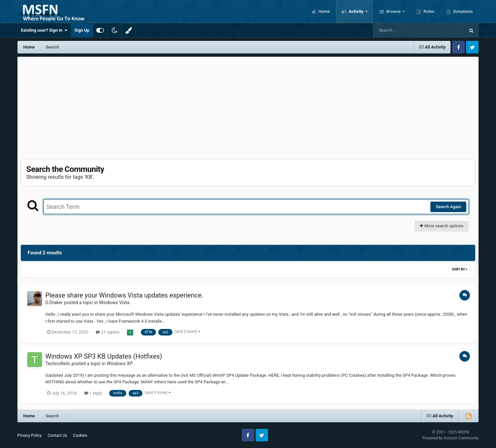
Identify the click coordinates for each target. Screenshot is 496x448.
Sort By (460, 269)
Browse (393, 11)
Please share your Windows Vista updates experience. (124, 295)
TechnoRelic (58, 364)
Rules (428, 11)
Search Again (448, 207)
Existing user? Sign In (44, 30)
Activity (356, 11)
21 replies (108, 332)
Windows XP (120, 364)
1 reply (93, 393)
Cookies (80, 435)
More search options (442, 226)
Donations (462, 11)
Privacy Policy (30, 435)
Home (324, 11)
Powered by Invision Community (451, 438)
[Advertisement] (248, 106)
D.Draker (54, 303)
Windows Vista (114, 303)
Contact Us (57, 435)
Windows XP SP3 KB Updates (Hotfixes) (104, 356)
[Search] (402, 30)
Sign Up (82, 30)
